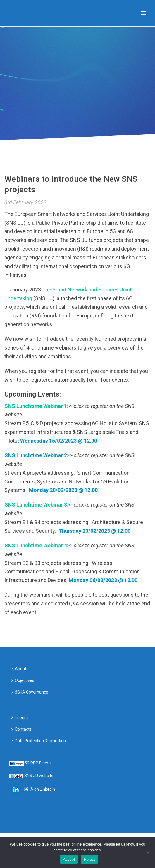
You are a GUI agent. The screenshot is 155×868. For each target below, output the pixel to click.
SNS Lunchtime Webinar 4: (36, 545)
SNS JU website (39, 776)
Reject (89, 859)
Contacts (21, 729)
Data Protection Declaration (39, 741)
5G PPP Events (38, 763)
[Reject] (148, 853)
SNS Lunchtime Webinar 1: (36, 406)
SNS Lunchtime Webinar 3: (36, 505)
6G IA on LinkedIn (39, 789)
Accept (69, 859)
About (19, 669)
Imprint (20, 717)
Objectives (23, 680)
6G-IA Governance (30, 692)
